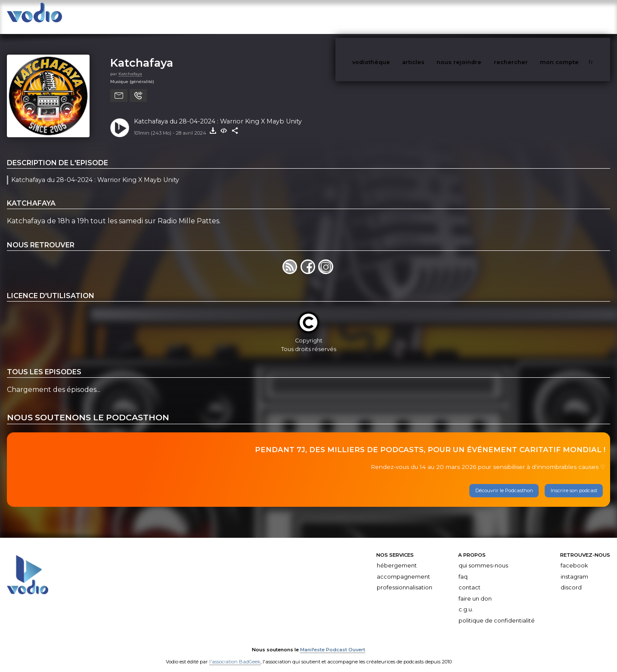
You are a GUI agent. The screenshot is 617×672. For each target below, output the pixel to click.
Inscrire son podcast (574, 482)
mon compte (574, 17)
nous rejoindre (477, 17)
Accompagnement (403, 568)
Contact (470, 579)
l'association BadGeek (235, 653)
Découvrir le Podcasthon (504, 482)
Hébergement (397, 557)
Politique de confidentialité (497, 612)
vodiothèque (392, 17)
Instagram (574, 568)
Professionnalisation (405, 579)
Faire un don (475, 590)
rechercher (527, 17)
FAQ (463, 568)
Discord (571, 579)
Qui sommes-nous (483, 557)
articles (433, 17)
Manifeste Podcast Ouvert (333, 641)
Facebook (574, 557)
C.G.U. (466, 601)
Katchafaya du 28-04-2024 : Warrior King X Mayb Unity (218, 113)
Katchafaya (142, 54)
